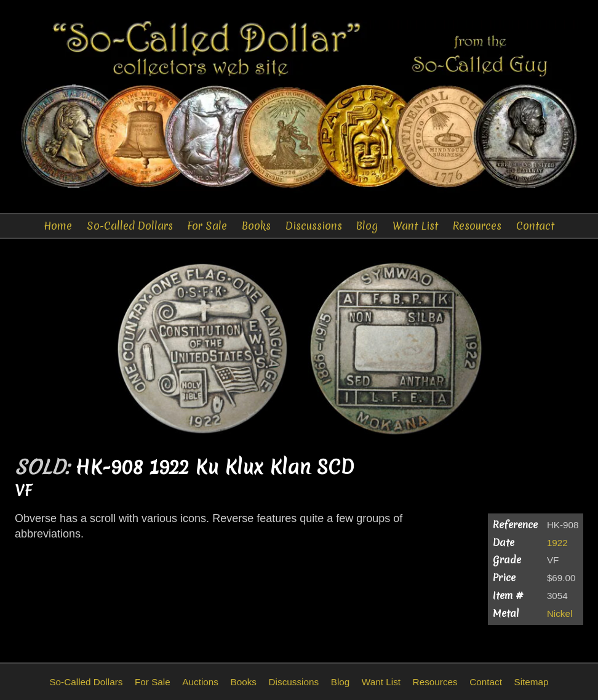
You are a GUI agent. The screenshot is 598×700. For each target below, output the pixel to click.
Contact (535, 226)
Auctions (200, 682)
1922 (557, 543)
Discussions (314, 226)
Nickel (560, 614)
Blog (367, 226)
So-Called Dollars (130, 226)
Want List (415, 226)
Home (58, 226)
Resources (477, 226)
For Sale (207, 226)
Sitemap (531, 682)
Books (256, 226)
